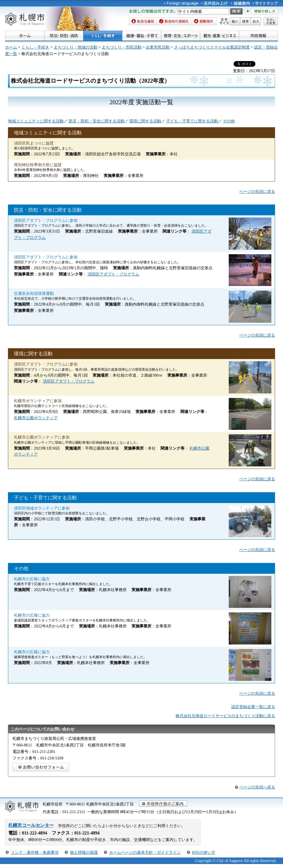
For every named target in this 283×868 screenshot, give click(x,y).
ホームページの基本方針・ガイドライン (145, 852)
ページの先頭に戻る (257, 191)
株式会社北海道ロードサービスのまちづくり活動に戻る (225, 716)
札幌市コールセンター (31, 825)
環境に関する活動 (145, 121)
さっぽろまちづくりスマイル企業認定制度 (212, 47)
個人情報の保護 (84, 852)
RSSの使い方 (204, 852)
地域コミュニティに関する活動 (36, 121)
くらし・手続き (35, 47)
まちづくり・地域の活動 (76, 47)
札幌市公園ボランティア (36, 418)
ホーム (11, 47)
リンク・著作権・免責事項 (35, 852)
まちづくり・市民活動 (122, 47)
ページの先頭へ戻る (257, 787)
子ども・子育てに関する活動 (192, 121)
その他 (229, 121)
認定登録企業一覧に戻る (253, 707)
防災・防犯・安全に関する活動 (97, 121)
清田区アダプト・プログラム (113, 274)
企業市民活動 (158, 47)
